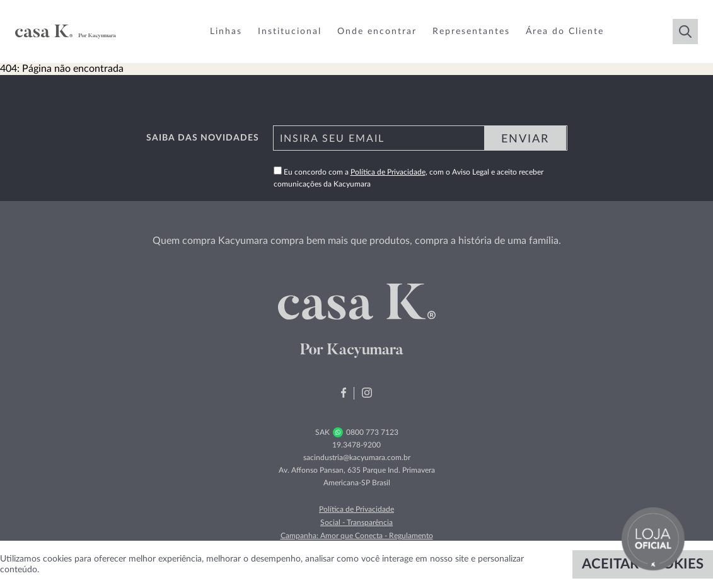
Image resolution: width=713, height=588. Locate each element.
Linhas (226, 32)
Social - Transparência (356, 522)
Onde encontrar (377, 32)
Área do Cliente (565, 32)
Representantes (471, 32)
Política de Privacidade (388, 172)
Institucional (290, 32)
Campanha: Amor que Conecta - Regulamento (357, 536)
